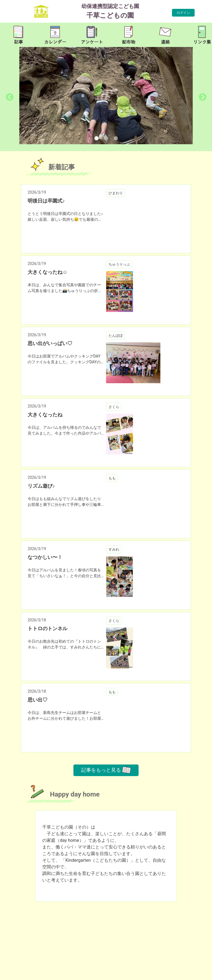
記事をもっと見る (106, 770)
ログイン (183, 13)
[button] (15, 96)
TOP (200, 973)
